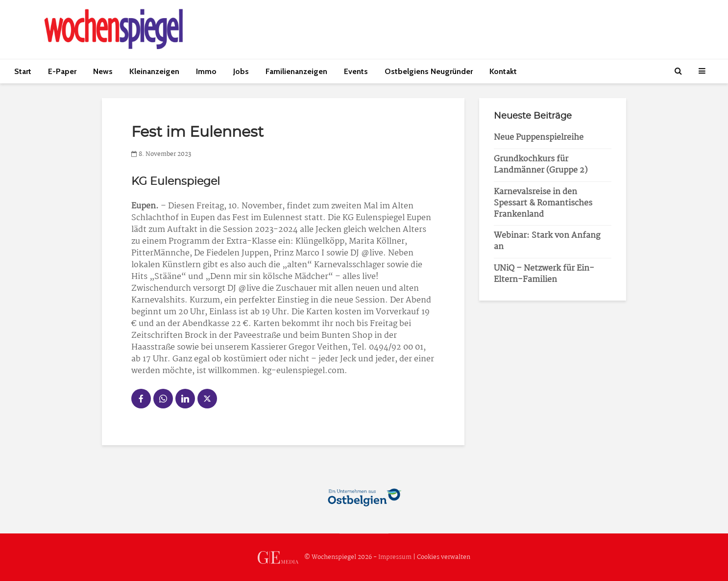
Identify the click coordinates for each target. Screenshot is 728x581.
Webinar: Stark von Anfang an (547, 241)
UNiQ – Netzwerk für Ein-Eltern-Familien (544, 274)
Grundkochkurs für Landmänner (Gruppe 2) (541, 165)
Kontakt (503, 71)
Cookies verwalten (444, 557)
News (103, 71)
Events (356, 71)
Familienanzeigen (296, 71)
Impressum (395, 557)
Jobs (241, 71)
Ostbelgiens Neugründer (429, 71)
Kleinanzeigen (154, 71)
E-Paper (62, 71)
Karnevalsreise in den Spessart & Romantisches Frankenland (543, 203)
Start (23, 71)
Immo (206, 71)
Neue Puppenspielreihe (539, 138)
